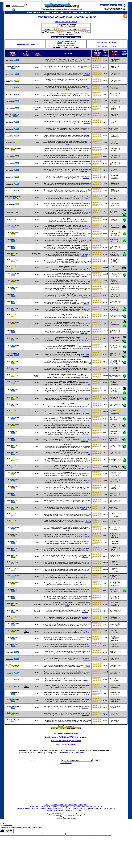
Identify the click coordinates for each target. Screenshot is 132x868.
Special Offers (50, 810)
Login (120, 5)
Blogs (81, 12)
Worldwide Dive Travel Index (74, 753)
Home (29, 12)
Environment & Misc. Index (58, 809)
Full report (84, 61)
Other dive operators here (107, 46)
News (75, 12)
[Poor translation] (9, 831)
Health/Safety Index (39, 809)
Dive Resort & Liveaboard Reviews (53, 807)
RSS (58, 810)
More (87, 12)
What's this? (124, 19)
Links (86, 810)
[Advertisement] (66, 784)
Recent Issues (87, 807)
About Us (69, 810)
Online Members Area (59, 805)
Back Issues (98, 807)
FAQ (63, 810)
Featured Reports (74, 807)
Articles (68, 12)
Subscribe (113, 5)
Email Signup (104, 5)
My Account (73, 805)
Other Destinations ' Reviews (107, 42)
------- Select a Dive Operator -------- (53, 37)
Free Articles (94, 809)
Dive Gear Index (24, 809)
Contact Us (78, 810)
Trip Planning (57, 12)
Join (85, 805)
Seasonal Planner (76, 809)
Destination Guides (42, 12)
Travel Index (34, 807)
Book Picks (104, 809)
